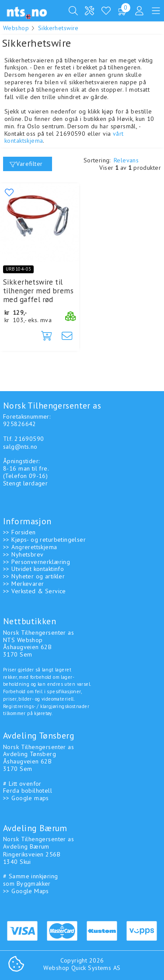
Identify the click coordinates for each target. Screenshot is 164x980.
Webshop (16, 28)
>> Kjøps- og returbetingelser (44, 540)
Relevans (126, 160)
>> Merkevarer (23, 584)
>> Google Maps (26, 891)
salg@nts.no (20, 447)
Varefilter (26, 164)
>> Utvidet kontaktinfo (33, 569)
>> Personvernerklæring (37, 562)
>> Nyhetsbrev (23, 554)
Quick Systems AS (96, 968)
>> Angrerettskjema (30, 547)
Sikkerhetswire (58, 28)
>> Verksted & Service (35, 591)
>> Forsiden (19, 532)
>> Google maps (26, 798)
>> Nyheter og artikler (34, 576)
